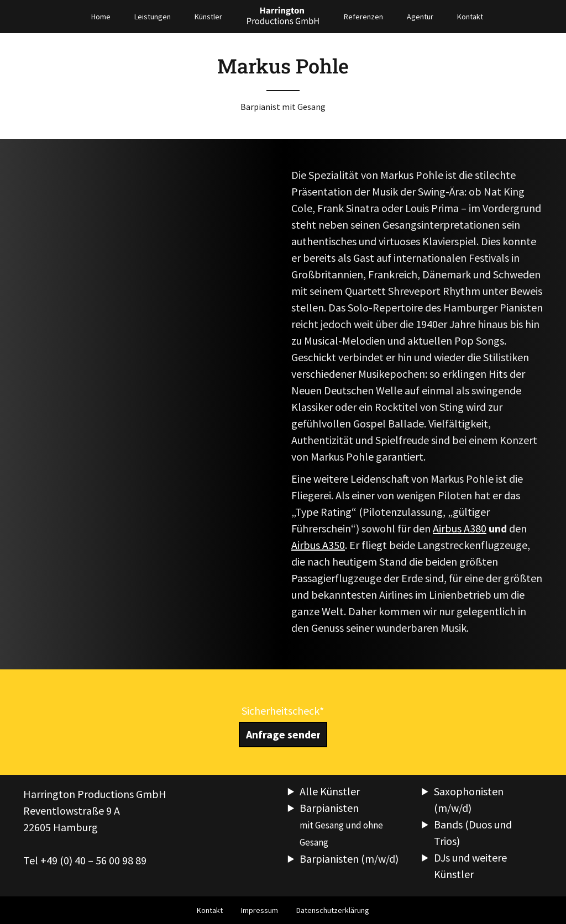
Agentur (420, 17)
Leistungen (153, 17)
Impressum (260, 910)
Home (101, 17)
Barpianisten (341, 825)
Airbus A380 (460, 528)
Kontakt (470, 17)
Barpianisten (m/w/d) (349, 859)
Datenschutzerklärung (333, 910)
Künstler (208, 17)
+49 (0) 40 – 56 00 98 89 (93, 860)
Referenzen (363, 17)
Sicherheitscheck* (283, 711)
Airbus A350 (318, 545)
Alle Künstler (330, 791)
